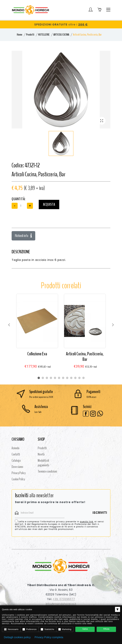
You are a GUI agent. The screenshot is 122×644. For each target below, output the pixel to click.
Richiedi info (23, 236)
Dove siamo (17, 467)
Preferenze (30, 629)
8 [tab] (67, 378)
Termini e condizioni (47, 471)
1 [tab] (39, 378)
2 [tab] (43, 378)
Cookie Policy (18, 479)
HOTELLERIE (44, 35)
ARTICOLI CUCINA (61, 35)
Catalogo (16, 460)
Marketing (65, 629)
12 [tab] (83, 378)
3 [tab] (47, 378)
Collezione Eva (37, 354)
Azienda (15, 448)
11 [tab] (79, 378)
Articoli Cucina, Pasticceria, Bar (85, 357)
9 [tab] (71, 378)
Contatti (16, 454)
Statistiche (47, 629)
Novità (41, 454)
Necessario (11, 629)
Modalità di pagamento (43, 463)
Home (20, 35)
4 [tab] (51, 378)
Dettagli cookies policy (17, 637)
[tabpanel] (37, 334)
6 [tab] (59, 378)
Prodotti (30, 35)
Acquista (49, 204)
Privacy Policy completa (49, 637)
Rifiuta (106, 629)
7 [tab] (63, 378)
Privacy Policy (19, 473)
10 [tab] (75, 378)
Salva (85, 629)
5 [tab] (55, 378)
